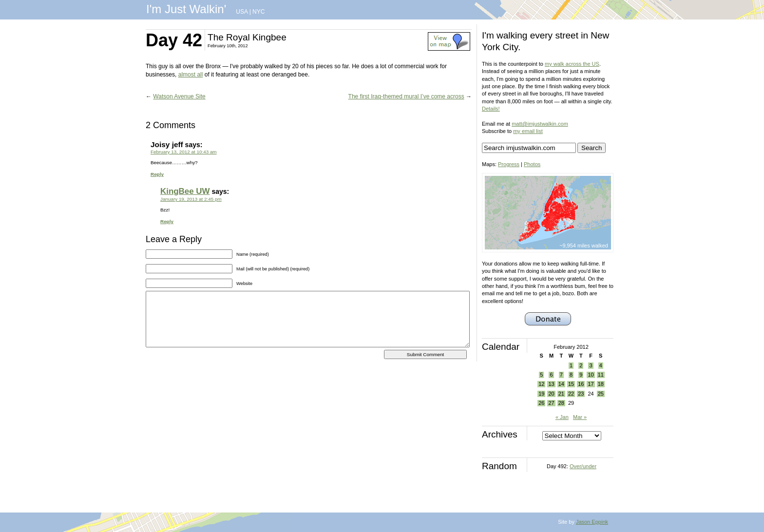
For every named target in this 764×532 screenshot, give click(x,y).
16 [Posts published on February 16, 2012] (581, 384)
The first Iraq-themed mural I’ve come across (406, 96)
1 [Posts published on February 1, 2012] (571, 365)
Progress (509, 164)
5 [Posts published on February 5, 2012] (541, 375)
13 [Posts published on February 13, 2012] (551, 384)
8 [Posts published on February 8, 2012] (571, 375)
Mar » (580, 417)
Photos (532, 164)
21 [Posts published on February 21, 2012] (561, 394)
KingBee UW (185, 191)
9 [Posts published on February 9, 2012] (581, 375)
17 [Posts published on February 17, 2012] (591, 384)
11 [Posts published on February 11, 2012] (601, 375)
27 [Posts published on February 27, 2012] (551, 403)
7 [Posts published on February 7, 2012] (561, 375)
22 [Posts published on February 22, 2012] (571, 394)
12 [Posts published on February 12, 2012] (541, 384)
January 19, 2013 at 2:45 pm (191, 199)
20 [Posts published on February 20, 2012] (551, 394)
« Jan (562, 417)
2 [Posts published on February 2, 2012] (581, 365)
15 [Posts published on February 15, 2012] (571, 384)
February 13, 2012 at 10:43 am (184, 152)
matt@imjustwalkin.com (540, 124)
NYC (258, 12)
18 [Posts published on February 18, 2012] (601, 384)
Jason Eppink (592, 522)
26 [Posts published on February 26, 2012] (541, 403)
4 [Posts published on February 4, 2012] (601, 365)
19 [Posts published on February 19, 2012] (541, 394)
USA (242, 12)
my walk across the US (572, 64)
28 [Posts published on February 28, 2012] (561, 403)
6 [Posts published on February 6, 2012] (551, 375)
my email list (528, 131)
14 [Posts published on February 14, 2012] (561, 384)
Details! (491, 109)
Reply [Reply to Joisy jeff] (157, 174)
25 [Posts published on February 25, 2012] (601, 394)
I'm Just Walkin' (186, 9)
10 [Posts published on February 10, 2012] (591, 375)
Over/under (583, 466)
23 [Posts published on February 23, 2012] (581, 394)
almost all (191, 75)
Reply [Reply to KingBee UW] (167, 221)
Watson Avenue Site (179, 96)
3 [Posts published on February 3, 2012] (591, 365)
